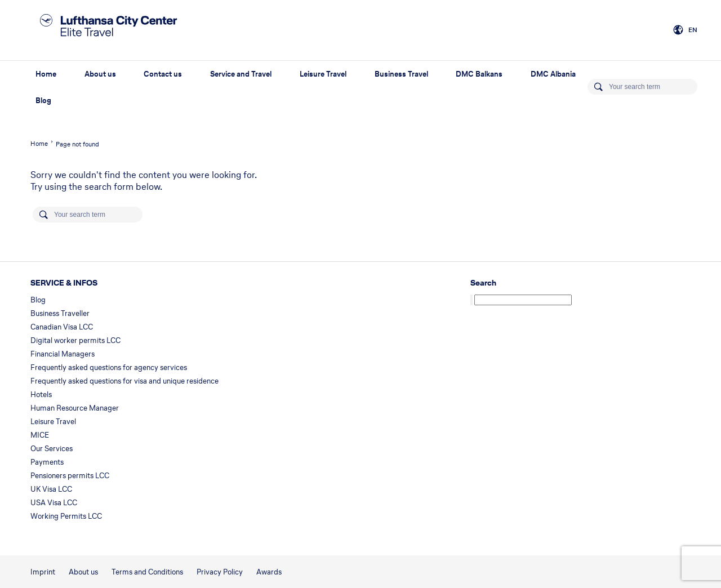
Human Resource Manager (75, 408)
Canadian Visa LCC (62, 327)
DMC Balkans (479, 74)
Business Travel (401, 74)
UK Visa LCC (51, 489)
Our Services (52, 449)
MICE (40, 435)
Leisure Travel (323, 74)
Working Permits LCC (66, 516)
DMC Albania (553, 74)
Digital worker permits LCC (75, 340)
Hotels (41, 395)
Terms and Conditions (147, 572)
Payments (47, 462)
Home (46, 74)
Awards (269, 572)
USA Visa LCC (54, 503)
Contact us (163, 74)
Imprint (43, 572)
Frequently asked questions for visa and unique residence (124, 381)
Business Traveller (60, 313)
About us (100, 74)
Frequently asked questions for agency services (109, 367)
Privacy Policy (220, 572)
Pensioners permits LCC (70, 476)
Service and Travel (241, 74)
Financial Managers (63, 354)
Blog (43, 101)
